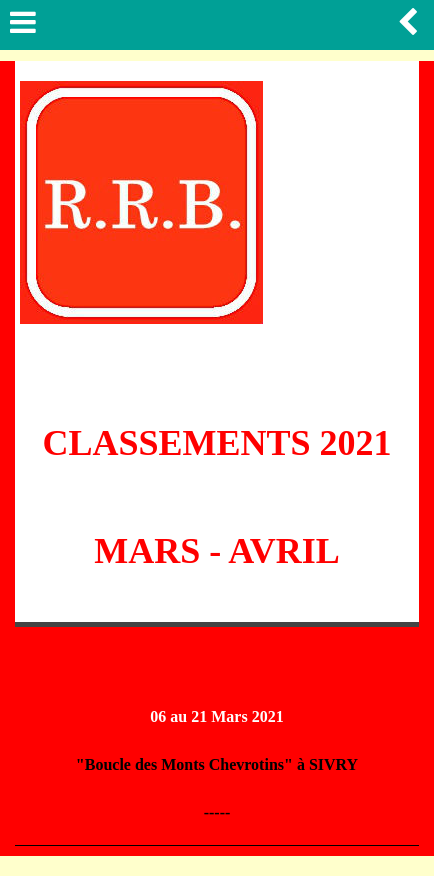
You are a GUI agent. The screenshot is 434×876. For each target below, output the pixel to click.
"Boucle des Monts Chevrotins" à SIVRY (217, 764)
